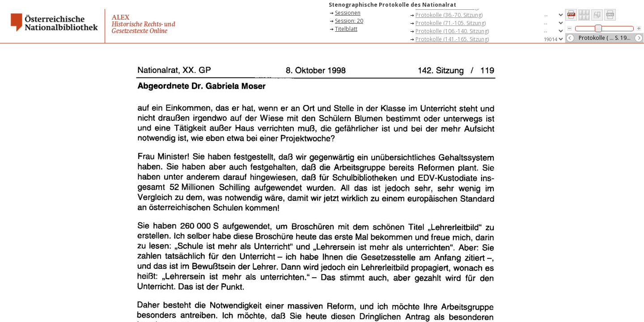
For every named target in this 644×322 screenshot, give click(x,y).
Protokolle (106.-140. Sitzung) (452, 31)
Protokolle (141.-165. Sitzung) (452, 39)
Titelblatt (346, 29)
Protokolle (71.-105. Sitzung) (451, 23)
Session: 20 (349, 21)
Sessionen (348, 13)
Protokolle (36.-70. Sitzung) (449, 15)
